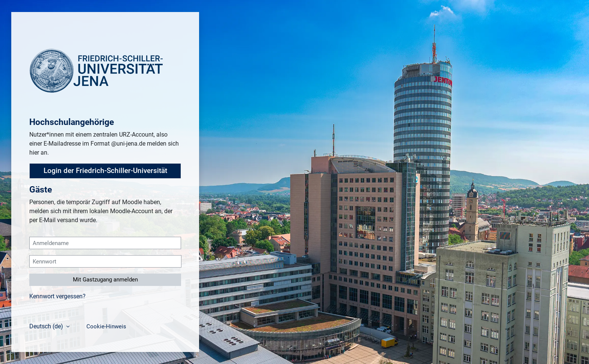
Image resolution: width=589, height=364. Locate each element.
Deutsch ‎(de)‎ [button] (47, 326)
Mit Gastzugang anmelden (105, 280)
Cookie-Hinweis (106, 326)
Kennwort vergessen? (57, 296)
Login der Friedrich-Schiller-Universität (105, 171)
